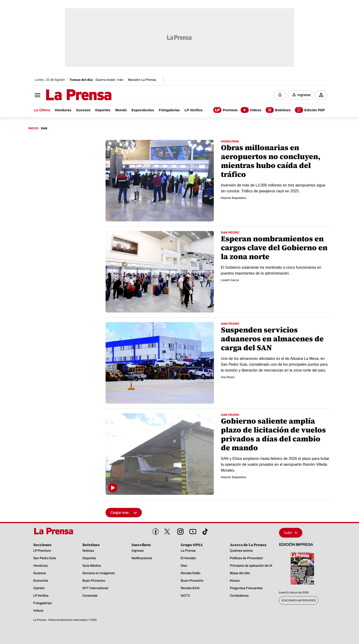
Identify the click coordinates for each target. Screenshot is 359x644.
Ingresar (304, 95)
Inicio (33, 128)
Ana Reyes (228, 377)
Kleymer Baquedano (234, 198)
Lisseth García (230, 280)
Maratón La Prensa (142, 80)
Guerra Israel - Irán (109, 80)
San (44, 128)
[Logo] (67, 95)
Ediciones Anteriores (299, 600)
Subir (291, 533)
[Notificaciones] (280, 95)
